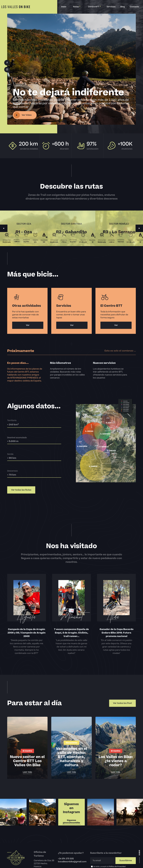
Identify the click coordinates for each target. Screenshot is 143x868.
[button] (76, 7)
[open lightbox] (25, 115)
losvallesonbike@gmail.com (72, 862)
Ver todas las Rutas (21, 490)
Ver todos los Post (122, 703)
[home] (16, 7)
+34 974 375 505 (66, 859)
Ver (28, 325)
